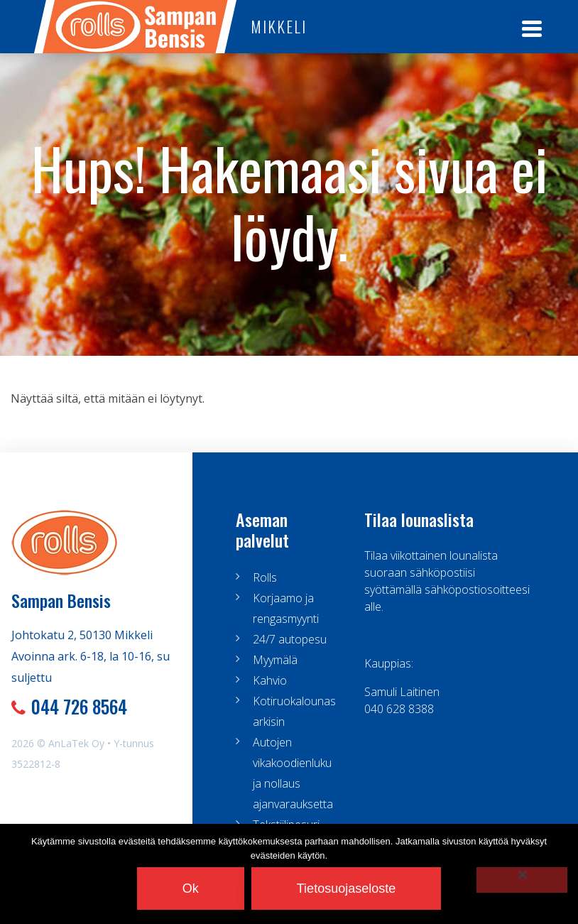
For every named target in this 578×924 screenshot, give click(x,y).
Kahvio (270, 680)
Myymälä (275, 660)
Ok (191, 888)
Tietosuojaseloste (346, 888)
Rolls (265, 577)
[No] (522, 880)
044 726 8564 (79, 706)
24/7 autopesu (290, 639)
